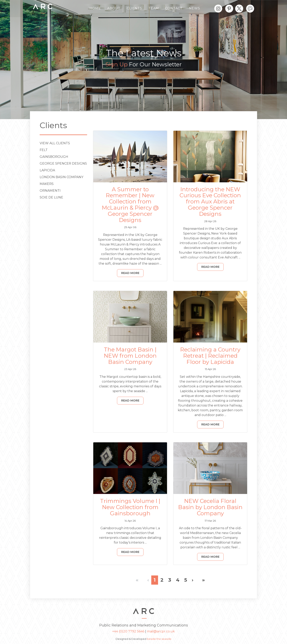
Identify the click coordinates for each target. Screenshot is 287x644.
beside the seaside (159, 639)
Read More (130, 273)
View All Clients (55, 143)
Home (95, 8)
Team (154, 8)
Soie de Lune (51, 197)
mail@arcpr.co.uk (161, 631)
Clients (134, 8)
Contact (174, 8)
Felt (44, 150)
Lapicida (47, 170)
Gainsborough (54, 157)
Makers (47, 184)
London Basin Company (61, 177)
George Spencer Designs (63, 163)
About (114, 8)
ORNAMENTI (50, 191)
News (195, 8)
